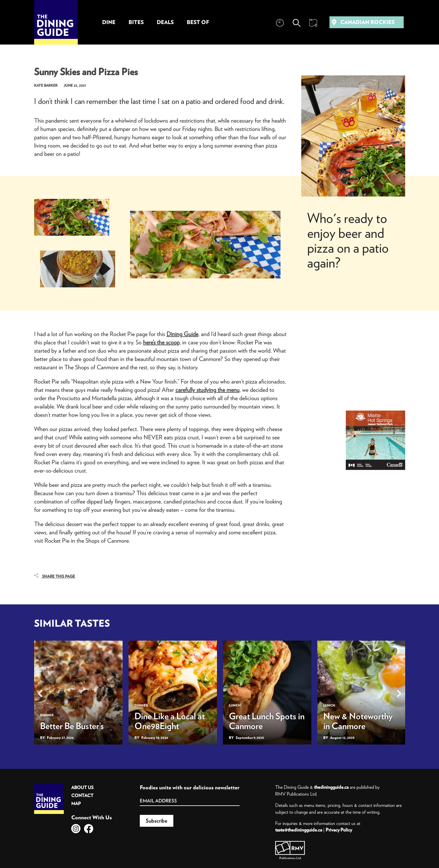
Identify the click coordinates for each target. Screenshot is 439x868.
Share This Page (55, 576)
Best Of (198, 22)
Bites (136, 22)
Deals (165, 22)
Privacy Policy (339, 830)
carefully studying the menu (207, 390)
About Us (82, 787)
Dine (109, 22)
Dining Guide (182, 334)
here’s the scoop (161, 342)
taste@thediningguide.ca (299, 830)
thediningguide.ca (331, 787)
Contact (82, 795)
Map (76, 803)
